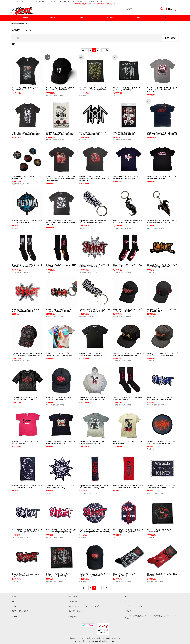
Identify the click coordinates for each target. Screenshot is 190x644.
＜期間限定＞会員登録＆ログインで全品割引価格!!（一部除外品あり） (95, 4)
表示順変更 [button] (170, 38)
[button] (166, 18)
